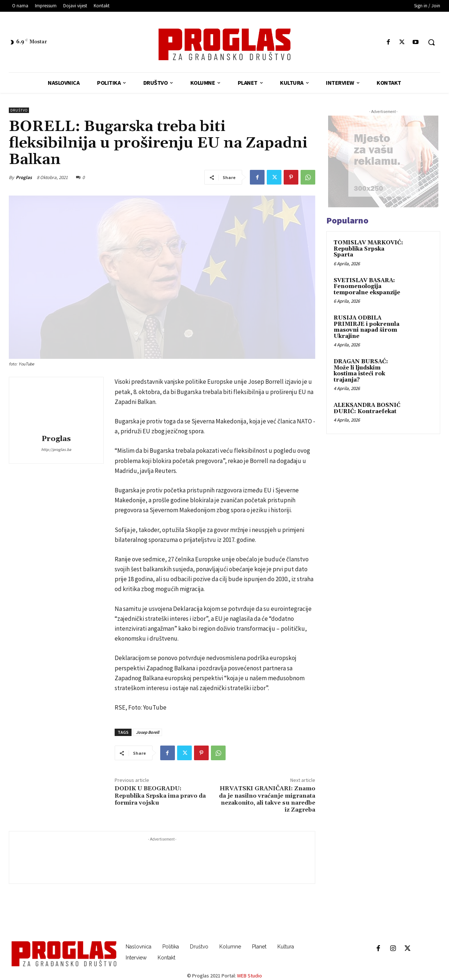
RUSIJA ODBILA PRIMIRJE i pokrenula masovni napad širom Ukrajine (367, 327)
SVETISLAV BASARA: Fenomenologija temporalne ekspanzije (367, 287)
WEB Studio (249, 976)
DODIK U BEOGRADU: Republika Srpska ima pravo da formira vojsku (160, 795)
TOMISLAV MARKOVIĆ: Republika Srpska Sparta (368, 249)
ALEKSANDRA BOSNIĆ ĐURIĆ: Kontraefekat (367, 408)
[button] (431, 42)
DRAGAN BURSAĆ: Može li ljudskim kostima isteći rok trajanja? (361, 371)
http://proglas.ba (56, 449)
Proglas (24, 177)
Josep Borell (148, 732)
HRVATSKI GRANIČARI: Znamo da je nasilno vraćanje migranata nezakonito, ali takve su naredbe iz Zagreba (267, 799)
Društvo (19, 110)
